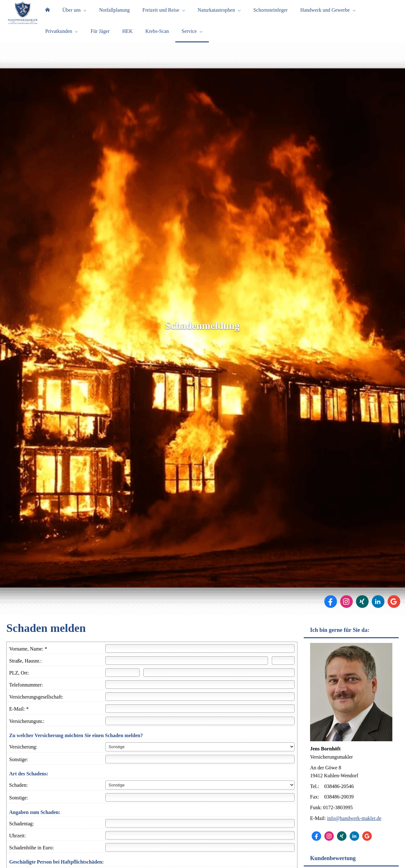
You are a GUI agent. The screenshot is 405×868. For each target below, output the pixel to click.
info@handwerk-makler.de (354, 826)
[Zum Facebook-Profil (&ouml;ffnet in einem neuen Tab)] (331, 610)
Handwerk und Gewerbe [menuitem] (325, 12)
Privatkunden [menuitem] (59, 37)
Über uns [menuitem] (72, 12)
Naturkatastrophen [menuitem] (216, 12)
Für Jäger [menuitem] (100, 37)
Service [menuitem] (189, 37)
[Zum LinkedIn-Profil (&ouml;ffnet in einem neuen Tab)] (378, 610)
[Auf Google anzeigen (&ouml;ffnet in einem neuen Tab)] (394, 610)
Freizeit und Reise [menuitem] (161, 12)
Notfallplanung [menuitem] (114, 12)
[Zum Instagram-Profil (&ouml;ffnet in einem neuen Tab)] (346, 610)
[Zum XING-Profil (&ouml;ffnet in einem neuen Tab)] (362, 610)
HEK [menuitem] (127, 37)
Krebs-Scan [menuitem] (157, 37)
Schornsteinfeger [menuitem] (271, 12)
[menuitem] (47, 13)
